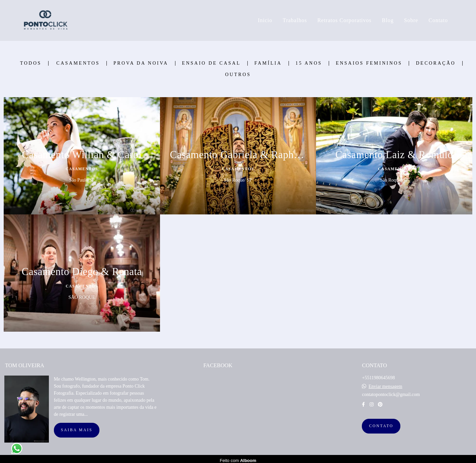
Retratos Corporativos (344, 20)
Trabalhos (295, 20)
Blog (388, 20)
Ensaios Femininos (369, 63)
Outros (238, 75)
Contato (438, 20)
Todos (31, 63)
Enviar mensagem (385, 384)
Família (268, 63)
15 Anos (309, 63)
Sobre (411, 20)
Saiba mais (77, 427)
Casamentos (78, 63)
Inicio (265, 20)
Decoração (436, 63)
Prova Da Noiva (141, 63)
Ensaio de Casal (211, 63)
